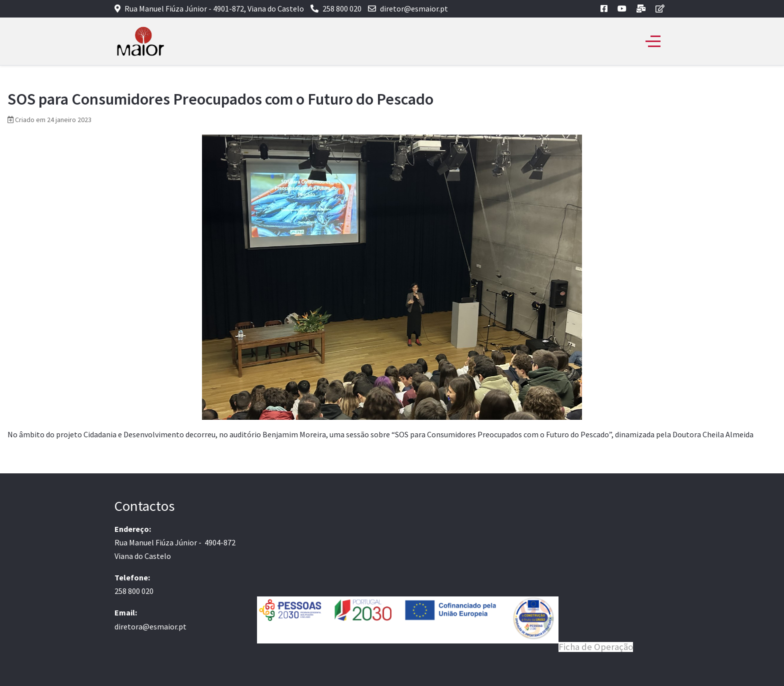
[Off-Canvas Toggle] (653, 42)
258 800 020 (342, 9)
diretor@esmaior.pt (414, 9)
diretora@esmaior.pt (150, 626)
